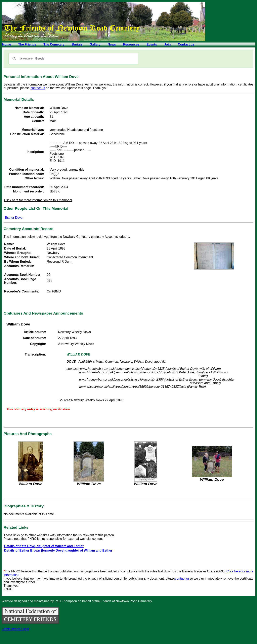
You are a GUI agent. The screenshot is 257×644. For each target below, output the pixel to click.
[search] (73, 59)
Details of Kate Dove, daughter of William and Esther (44, 546)
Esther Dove (14, 218)
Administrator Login (15, 629)
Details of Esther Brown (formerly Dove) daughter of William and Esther (58, 550)
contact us (38, 88)
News (112, 44)
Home (7, 44)
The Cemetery (54, 44)
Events (152, 44)
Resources (131, 44)
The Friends (27, 44)
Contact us (186, 44)
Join (168, 44)
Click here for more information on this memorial (38, 200)
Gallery (95, 44)
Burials (77, 44)
